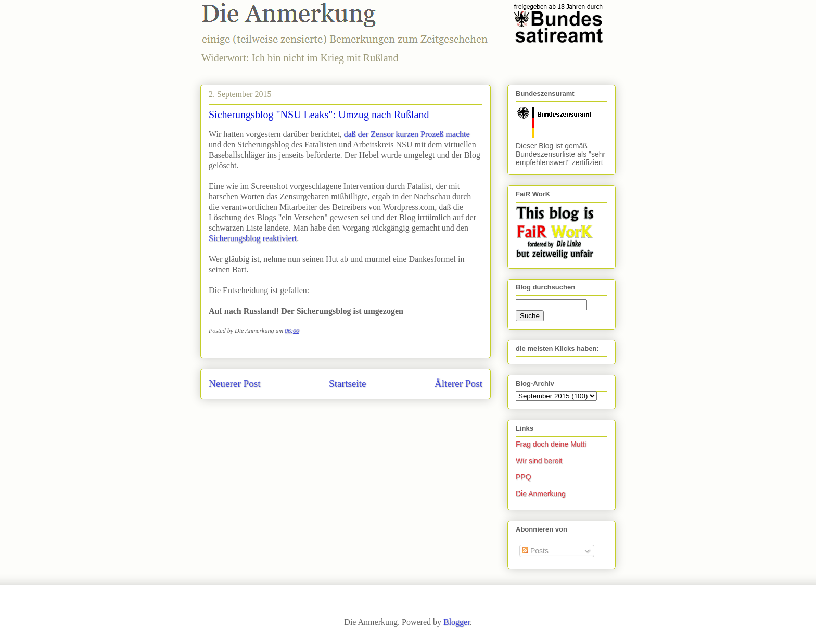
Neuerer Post (235, 383)
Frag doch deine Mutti (551, 444)
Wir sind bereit (539, 461)
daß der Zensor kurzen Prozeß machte (406, 134)
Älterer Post (458, 383)
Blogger (457, 622)
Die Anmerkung (541, 494)
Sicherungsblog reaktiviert (253, 238)
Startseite (347, 383)
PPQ (524, 477)
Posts (535, 551)
